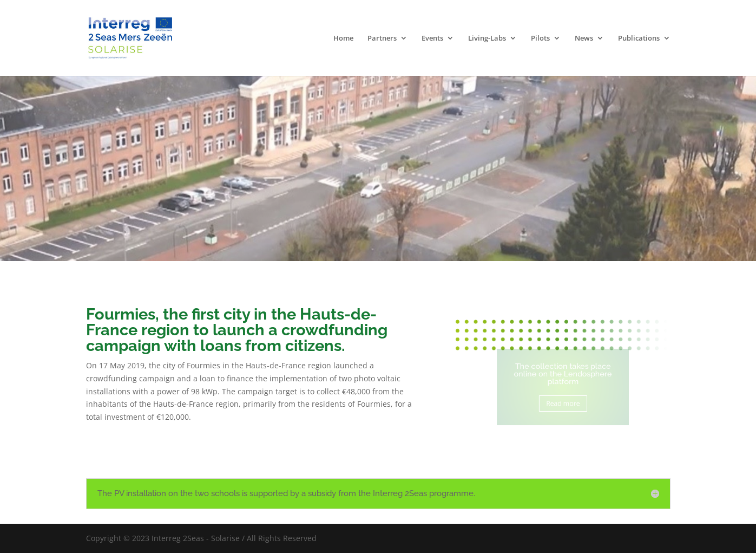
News (584, 38)
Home (343, 38)
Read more (563, 402)
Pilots (540, 38)
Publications (639, 38)
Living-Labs (487, 38)
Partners (382, 38)
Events (432, 38)
